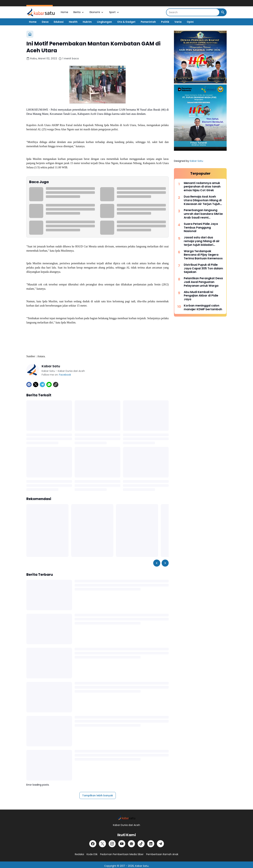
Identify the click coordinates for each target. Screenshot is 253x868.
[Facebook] (29, 385)
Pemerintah (148, 22)
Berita (79, 12)
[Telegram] (42, 385)
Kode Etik (92, 854)
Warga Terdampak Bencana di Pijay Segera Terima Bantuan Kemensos (203, 255)
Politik (165, 22)
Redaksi (79, 854)
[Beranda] (30, 34)
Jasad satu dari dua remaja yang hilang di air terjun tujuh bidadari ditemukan (202, 241)
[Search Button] (223, 12)
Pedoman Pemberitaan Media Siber (122, 854)
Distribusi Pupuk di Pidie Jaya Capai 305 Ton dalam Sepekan (203, 268)
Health (73, 22)
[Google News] (131, 844)
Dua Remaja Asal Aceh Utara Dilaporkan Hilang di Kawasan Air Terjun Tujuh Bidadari (203, 200)
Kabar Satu (196, 161)
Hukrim (87, 22)
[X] (36, 385)
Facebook (65, 375)
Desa (45, 22)
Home (64, 12)
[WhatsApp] (49, 385)
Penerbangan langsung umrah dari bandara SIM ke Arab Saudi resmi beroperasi (203, 214)
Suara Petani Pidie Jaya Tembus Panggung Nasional (201, 228)
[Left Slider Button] (157, 563)
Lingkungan (104, 22)
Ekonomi (97, 12)
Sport (114, 12)
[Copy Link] (56, 385)
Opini (190, 22)
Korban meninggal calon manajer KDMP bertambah (203, 308)
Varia (178, 22)
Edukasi (59, 22)
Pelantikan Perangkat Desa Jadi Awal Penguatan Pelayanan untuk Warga (203, 282)
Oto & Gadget (126, 22)
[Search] (193, 12)
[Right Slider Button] (165, 563)
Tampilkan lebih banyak (98, 795)
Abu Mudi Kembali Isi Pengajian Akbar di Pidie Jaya (201, 296)
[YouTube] (122, 844)
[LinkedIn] (151, 844)
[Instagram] (112, 844)
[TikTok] (141, 844)
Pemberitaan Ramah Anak (162, 854)
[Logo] (126, 818)
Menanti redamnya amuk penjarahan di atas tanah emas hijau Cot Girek (202, 187)
